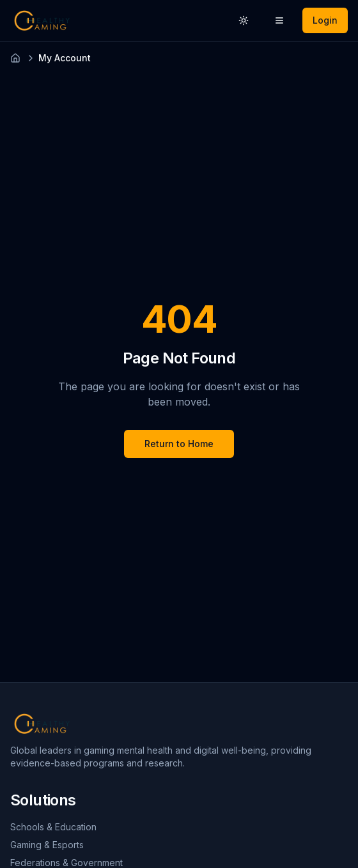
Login (325, 20)
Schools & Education (53, 827)
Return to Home (179, 444)
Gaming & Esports (47, 845)
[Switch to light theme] (244, 20)
